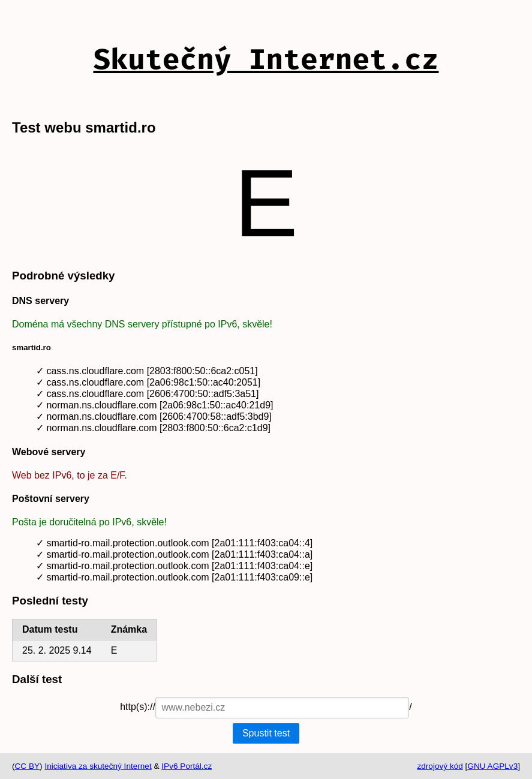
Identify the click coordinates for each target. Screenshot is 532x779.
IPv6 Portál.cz (187, 766)
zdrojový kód (440, 766)
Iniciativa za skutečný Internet (98, 766)
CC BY (28, 766)
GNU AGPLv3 (492, 766)
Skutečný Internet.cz (266, 59)
